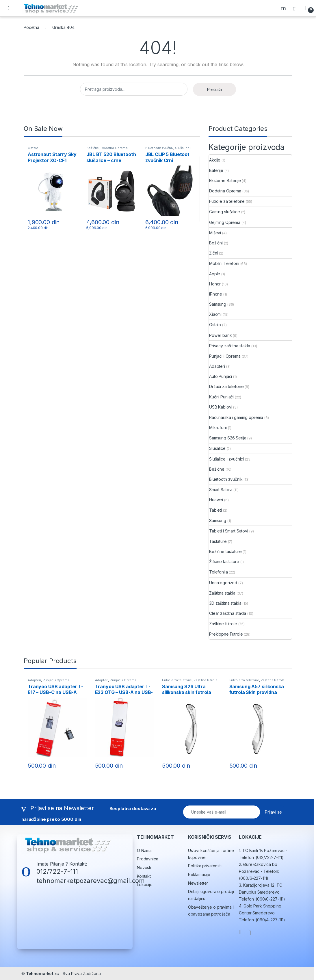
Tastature (218, 541)
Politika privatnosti (205, 866)
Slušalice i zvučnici (226, 459)
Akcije (215, 160)
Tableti (215, 510)
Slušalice (217, 448)
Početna (31, 27)
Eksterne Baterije (225, 180)
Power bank (221, 335)
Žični (213, 253)
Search (284, 8)
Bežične (93, 148)
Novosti (144, 867)
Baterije (216, 170)
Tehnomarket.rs (42, 973)
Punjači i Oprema (225, 356)
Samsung (218, 304)
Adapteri (217, 366)
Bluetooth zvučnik (159, 148)
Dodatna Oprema (114, 148)
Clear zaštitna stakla (228, 613)
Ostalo (33, 148)
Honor (215, 284)
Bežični (216, 243)
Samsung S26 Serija (228, 438)
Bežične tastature (225, 551)
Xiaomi (215, 314)
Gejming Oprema (225, 222)
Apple (215, 274)
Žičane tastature (224, 562)
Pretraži (214, 89)
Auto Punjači (221, 376)
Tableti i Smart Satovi (229, 531)
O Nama (144, 850)
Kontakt (144, 876)
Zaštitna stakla (222, 593)
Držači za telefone (226, 386)
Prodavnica (148, 859)
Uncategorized (223, 583)
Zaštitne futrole (223, 624)
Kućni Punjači (221, 397)
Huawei (216, 500)
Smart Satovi (221, 490)
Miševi (215, 233)
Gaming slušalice (225, 212)
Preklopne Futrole (226, 634)
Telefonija (219, 572)
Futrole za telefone (227, 201)
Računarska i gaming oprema (236, 417)
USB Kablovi (221, 407)
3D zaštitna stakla (225, 603)
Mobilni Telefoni (224, 263)
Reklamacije (199, 874)
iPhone (216, 294)
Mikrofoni (218, 427)
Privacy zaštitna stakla (230, 346)
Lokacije (145, 885)
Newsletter (198, 883)
